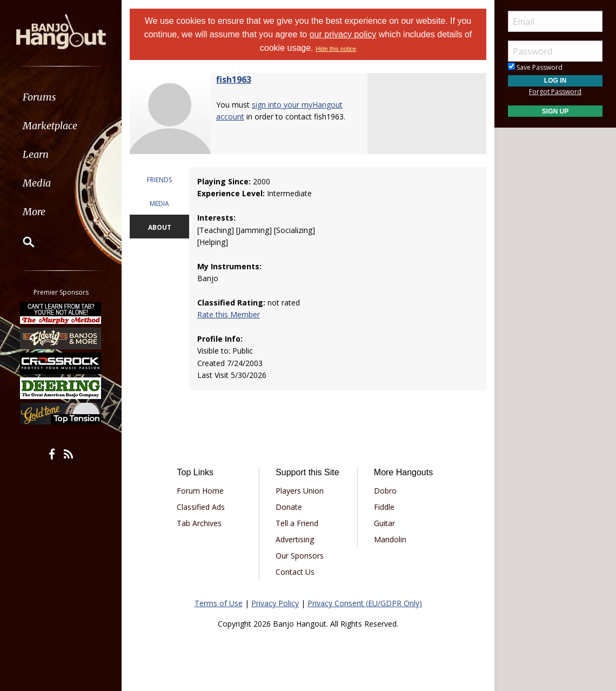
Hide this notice (336, 49)
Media (37, 183)
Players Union (300, 491)
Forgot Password (555, 92)
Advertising (295, 539)
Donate (289, 507)
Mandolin (390, 539)
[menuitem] (61, 97)
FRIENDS (159, 180)
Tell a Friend (297, 523)
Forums (39, 97)
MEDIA (159, 204)
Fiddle (384, 507)
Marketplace (50, 126)
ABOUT (160, 227)
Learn (36, 154)
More (34, 212)
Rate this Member (229, 314)
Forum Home (200, 491)
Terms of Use (219, 603)
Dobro (385, 491)
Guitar (384, 523)
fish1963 (234, 79)
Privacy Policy (275, 603)
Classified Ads (201, 507)
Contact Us (295, 572)
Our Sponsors (300, 556)
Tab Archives (199, 523)
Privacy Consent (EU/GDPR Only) (365, 603)
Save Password (535, 67)
